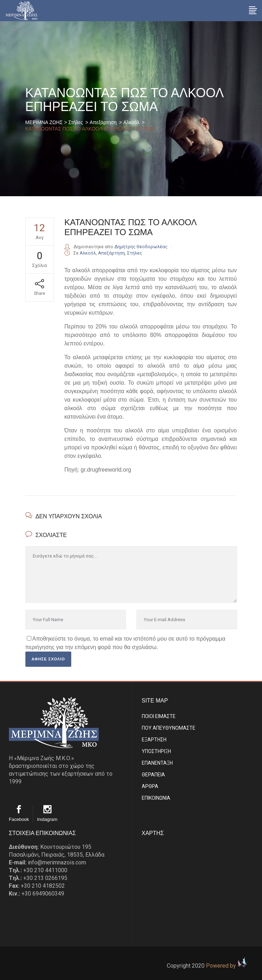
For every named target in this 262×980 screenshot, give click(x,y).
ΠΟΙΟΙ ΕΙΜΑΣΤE (159, 716)
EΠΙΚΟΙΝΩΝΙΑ (156, 798)
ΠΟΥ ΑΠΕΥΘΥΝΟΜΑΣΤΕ (169, 728)
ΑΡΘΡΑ (150, 786)
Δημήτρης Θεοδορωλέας (141, 247)
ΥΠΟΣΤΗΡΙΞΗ (156, 751)
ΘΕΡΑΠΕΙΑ (153, 775)
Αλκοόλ (131, 122)
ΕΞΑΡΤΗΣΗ (154, 740)
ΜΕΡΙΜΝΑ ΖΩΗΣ (44, 122)
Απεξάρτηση (103, 122)
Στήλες (76, 122)
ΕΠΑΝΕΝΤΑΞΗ (157, 763)
